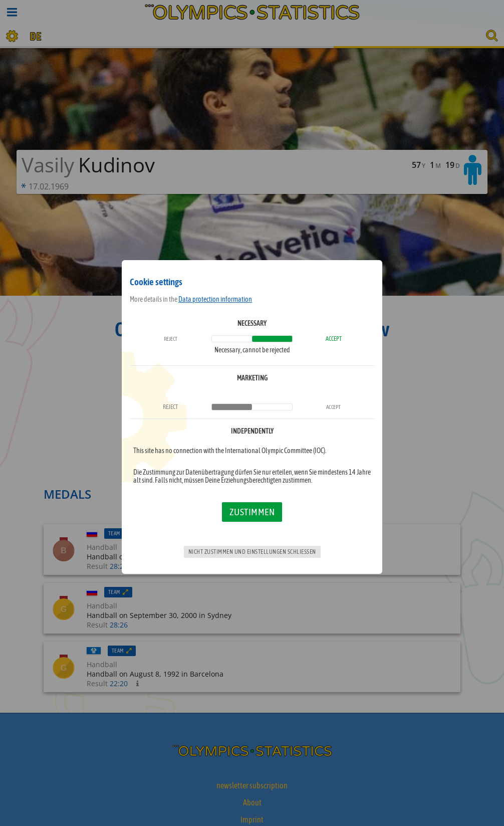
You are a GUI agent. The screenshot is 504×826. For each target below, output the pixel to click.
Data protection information (215, 299)
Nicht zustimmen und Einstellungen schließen (252, 552)
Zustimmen (252, 512)
